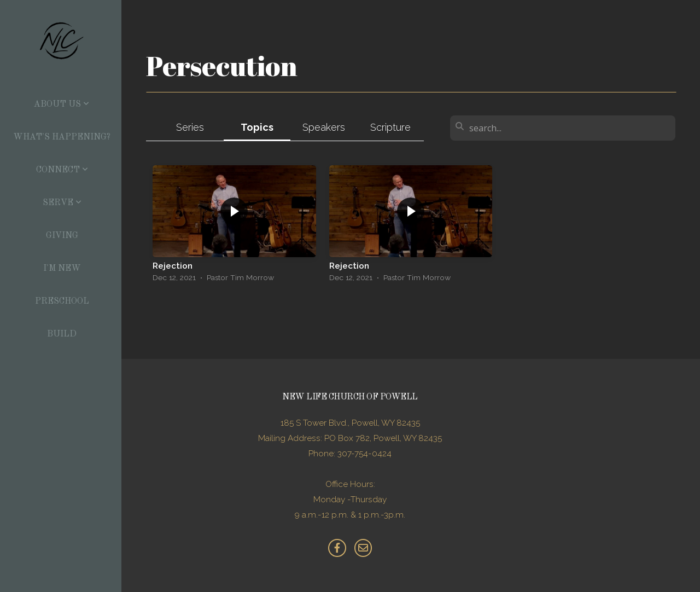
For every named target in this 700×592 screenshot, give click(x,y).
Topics (257, 127)
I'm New (62, 269)
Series (190, 127)
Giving (62, 236)
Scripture (390, 127)
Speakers (324, 127)
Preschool (62, 301)
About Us (62, 105)
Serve (62, 203)
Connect (62, 170)
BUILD (62, 334)
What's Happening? (62, 137)
